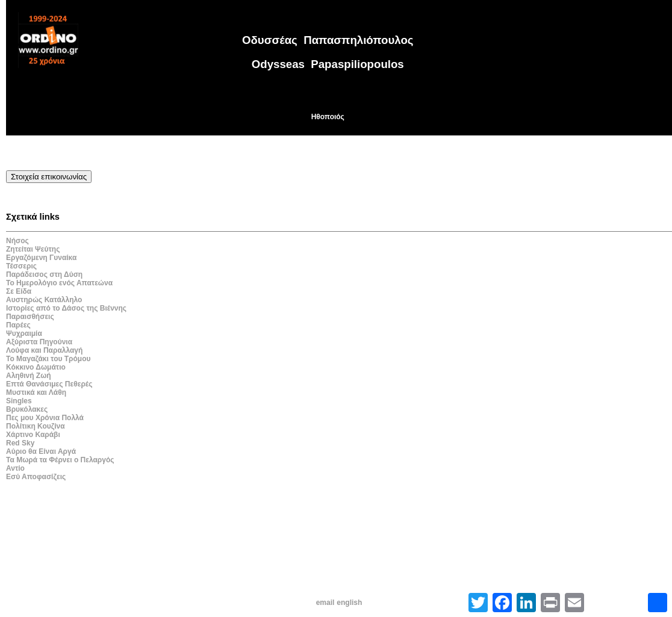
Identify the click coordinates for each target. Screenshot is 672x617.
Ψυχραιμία (24, 333)
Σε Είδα (19, 291)
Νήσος (17, 241)
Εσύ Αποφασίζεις (36, 477)
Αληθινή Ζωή (29, 376)
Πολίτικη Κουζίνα (36, 426)
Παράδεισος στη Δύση (44, 274)
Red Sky (20, 443)
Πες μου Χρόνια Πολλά (45, 418)
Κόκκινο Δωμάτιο (36, 367)
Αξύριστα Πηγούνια (39, 342)
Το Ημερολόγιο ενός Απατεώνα (59, 283)
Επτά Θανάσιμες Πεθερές (49, 384)
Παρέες (18, 325)
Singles (19, 401)
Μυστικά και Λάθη (36, 392)
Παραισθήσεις (30, 317)
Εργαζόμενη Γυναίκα (41, 258)
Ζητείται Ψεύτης (33, 249)
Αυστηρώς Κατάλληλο (44, 300)
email (325, 603)
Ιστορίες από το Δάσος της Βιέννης (66, 308)
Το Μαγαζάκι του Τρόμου (48, 359)
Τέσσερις (21, 266)
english (349, 603)
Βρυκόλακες (27, 409)
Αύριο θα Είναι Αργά (41, 451)
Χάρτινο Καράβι (33, 435)
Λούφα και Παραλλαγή (44, 350)
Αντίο (15, 468)
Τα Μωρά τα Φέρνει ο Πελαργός (60, 460)
